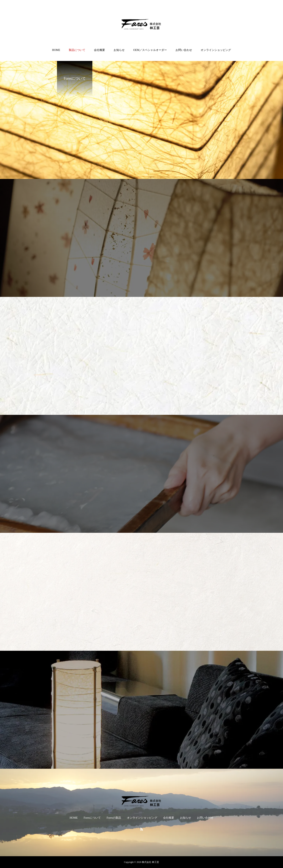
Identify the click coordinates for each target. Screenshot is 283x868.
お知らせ (119, 50)
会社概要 (99, 50)
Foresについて (92, 818)
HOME (56, 50)
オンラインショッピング (216, 50)
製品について (77, 50)
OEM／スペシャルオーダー (150, 50)
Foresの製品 (114, 818)
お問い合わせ (184, 50)
